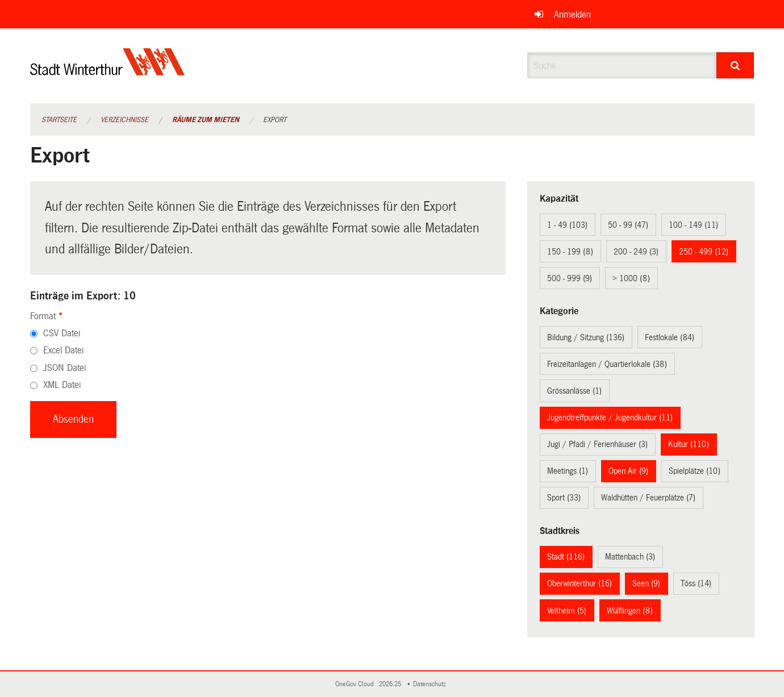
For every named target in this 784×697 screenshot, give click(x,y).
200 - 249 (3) (636, 252)
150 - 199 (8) (570, 252)
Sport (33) (564, 498)
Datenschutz (431, 684)
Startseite (59, 120)
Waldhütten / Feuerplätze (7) (648, 498)
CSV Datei (62, 333)
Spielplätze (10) (695, 471)
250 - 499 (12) (704, 252)
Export (275, 120)
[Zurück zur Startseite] (108, 71)
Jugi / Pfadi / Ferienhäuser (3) (597, 444)
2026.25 (391, 684)
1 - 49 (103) (567, 225)
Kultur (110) (689, 444)
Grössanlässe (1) (574, 391)
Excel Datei (63, 350)
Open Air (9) (628, 471)
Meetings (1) (568, 471)
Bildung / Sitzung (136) (586, 337)
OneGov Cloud (356, 684)
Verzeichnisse (124, 120)
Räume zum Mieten (206, 120)
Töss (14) (696, 583)
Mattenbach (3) (630, 557)
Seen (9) (646, 583)
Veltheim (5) (567, 611)
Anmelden (572, 14)
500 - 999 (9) (570, 278)
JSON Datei (64, 368)
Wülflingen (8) (630, 611)
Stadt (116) (566, 557)
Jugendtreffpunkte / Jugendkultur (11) (610, 418)
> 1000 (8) (631, 278)
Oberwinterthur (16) (579, 583)
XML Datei (62, 385)
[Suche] (735, 65)
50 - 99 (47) (628, 225)
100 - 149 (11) (693, 225)
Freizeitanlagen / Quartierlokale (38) (607, 364)
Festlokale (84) (670, 337)
